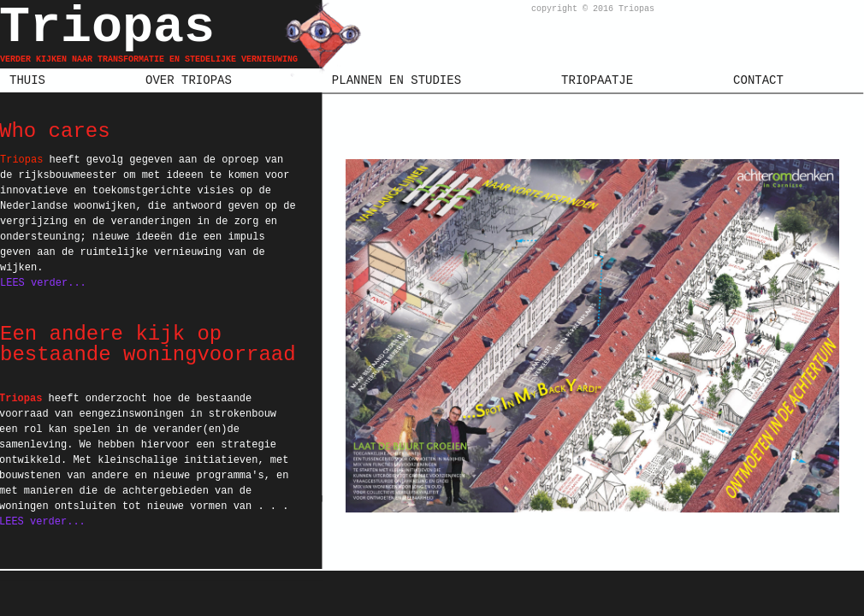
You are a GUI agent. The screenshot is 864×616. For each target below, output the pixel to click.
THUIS (27, 80)
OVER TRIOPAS (189, 80)
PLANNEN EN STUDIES (396, 80)
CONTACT (758, 80)
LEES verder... (43, 283)
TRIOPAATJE (597, 80)
